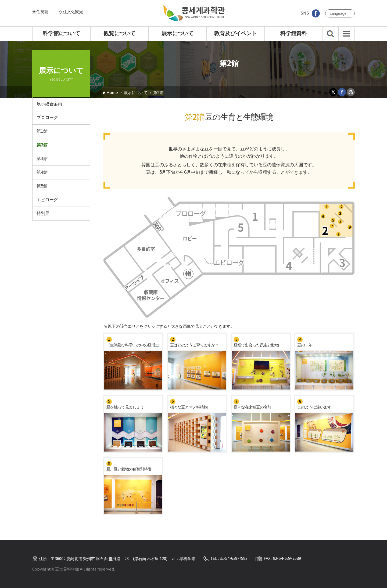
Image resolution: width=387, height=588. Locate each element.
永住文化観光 (71, 12)
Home (112, 93)
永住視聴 (40, 12)
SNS (310, 13)
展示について (136, 93)
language (338, 13)
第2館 (158, 93)
